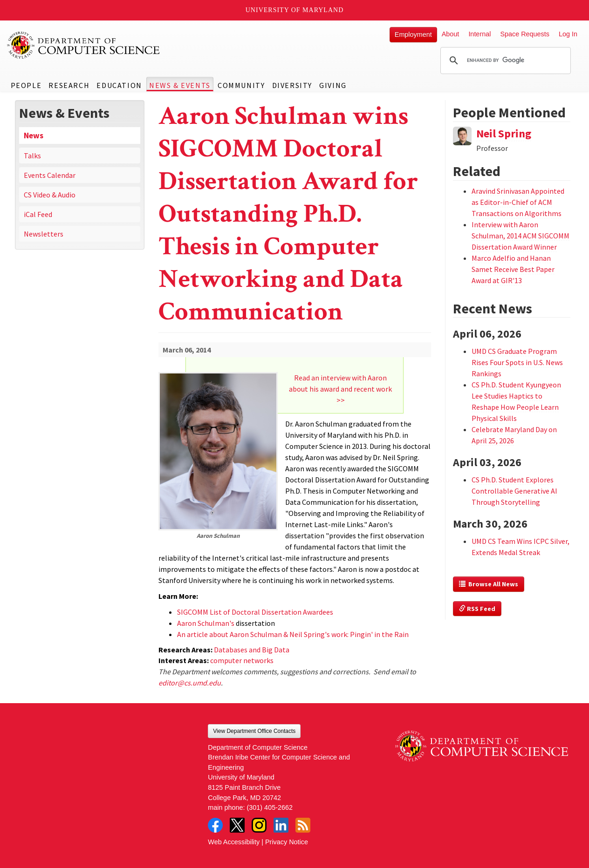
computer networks (242, 660)
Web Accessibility (234, 842)
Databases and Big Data (252, 650)
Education (119, 85)
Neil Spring (504, 133)
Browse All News (489, 584)
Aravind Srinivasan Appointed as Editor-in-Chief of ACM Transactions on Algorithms (518, 202)
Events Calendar (50, 175)
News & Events (180, 85)
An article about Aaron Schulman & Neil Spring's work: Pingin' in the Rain (293, 634)
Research (69, 85)
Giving (333, 85)
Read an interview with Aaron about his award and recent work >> (340, 389)
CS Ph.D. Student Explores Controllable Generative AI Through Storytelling (514, 491)
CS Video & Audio (50, 195)
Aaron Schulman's (206, 623)
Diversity (292, 85)
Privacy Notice (287, 842)
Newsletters (44, 234)
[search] (504, 61)
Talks (32, 156)
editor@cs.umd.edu (190, 683)
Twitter (237, 825)
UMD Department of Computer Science (84, 45)
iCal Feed (38, 214)
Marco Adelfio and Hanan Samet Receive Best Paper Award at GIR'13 (513, 269)
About (451, 34)
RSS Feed (477, 609)
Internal (479, 34)
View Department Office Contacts (254, 731)
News (34, 136)
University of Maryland (295, 10)
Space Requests (525, 34)
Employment (413, 34)
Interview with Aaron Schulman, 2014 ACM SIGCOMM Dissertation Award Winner (521, 236)
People (26, 85)
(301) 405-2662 (270, 807)
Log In (568, 34)
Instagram (259, 825)
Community (241, 85)
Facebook (215, 825)
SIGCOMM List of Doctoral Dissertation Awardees (255, 612)
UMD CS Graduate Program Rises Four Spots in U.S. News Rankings (517, 362)
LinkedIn (281, 825)
